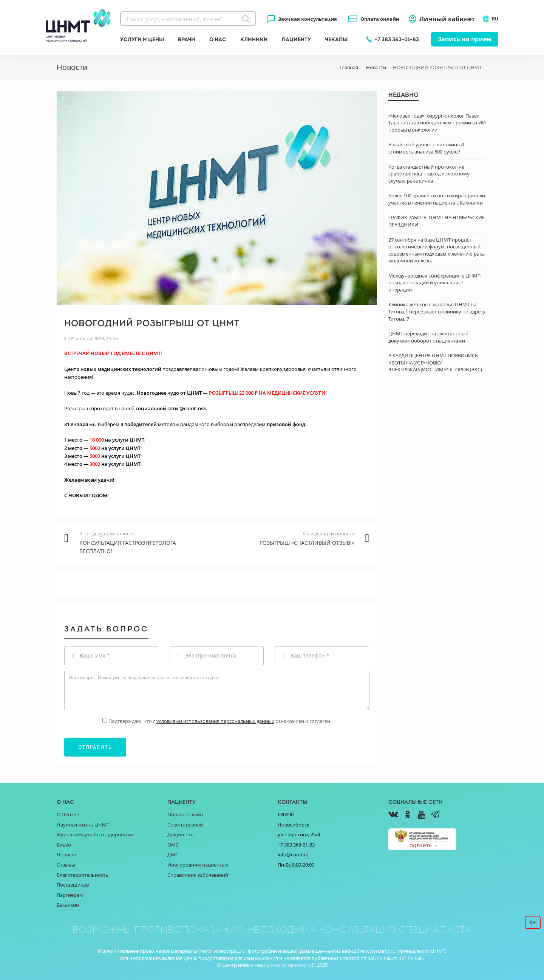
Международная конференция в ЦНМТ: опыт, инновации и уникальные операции (435, 283)
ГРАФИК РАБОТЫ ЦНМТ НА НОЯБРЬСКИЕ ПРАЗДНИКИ (437, 221)
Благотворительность (83, 875)
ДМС (173, 854)
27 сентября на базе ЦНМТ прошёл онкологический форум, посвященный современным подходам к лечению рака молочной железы (437, 250)
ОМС (173, 845)
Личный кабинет (447, 19)
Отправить (95, 747)
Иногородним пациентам (198, 865)
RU (490, 19)
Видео (64, 845)
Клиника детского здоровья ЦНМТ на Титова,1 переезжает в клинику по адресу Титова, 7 (437, 311)
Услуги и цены (142, 39)
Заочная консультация (308, 19)
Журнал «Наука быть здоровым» (95, 834)
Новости (67, 854)
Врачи (187, 39)
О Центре (68, 814)
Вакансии (68, 905)
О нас (218, 39)
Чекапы (336, 39)
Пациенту (296, 39)
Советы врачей (185, 825)
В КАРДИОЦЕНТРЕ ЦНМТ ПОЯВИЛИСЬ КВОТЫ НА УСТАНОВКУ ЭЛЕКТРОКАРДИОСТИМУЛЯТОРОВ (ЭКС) (435, 362)
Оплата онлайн (380, 19)
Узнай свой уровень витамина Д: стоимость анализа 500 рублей (427, 148)
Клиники (254, 39)
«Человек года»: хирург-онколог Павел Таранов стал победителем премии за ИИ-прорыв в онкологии (438, 123)
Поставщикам (73, 885)
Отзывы (66, 865)
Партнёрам (70, 895)
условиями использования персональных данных (215, 721)
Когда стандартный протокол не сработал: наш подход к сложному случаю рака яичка (429, 174)
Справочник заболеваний (198, 875)
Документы (181, 834)
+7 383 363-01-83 (397, 39)
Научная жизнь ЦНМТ (83, 825)
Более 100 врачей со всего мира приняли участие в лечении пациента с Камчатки (437, 199)
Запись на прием (465, 39)
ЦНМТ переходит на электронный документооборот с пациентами (428, 337)
